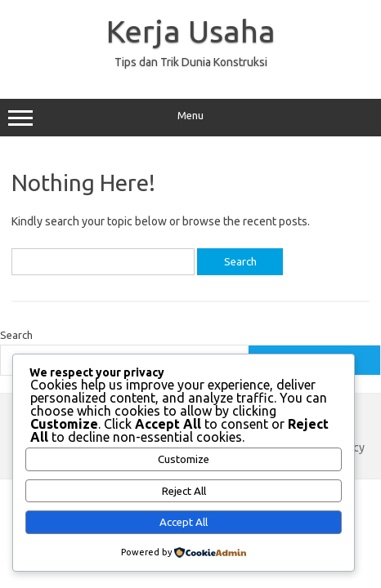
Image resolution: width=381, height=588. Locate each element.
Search (16, 335)
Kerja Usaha (191, 31)
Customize (184, 459)
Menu (190, 118)
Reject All (184, 491)
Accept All (184, 522)
